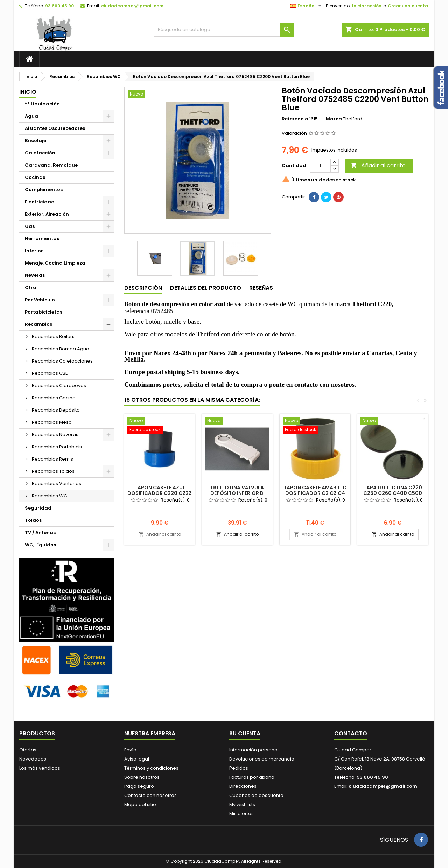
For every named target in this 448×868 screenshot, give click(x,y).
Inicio (28, 92)
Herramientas (42, 239)
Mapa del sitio (140, 804)
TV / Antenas (40, 533)
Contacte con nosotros (150, 795)
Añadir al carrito (378, 165)
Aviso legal (137, 759)
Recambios (38, 324)
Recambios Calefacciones (62, 361)
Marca (334, 119)
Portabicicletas (44, 312)
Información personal (254, 750)
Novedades (33, 759)
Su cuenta (245, 733)
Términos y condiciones (151, 768)
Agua (31, 116)
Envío (130, 750)
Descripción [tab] (143, 288)
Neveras (35, 275)
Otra (31, 288)
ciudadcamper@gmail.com (132, 6)
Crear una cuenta (408, 6)
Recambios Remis (52, 459)
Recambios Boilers (53, 337)
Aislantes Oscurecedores (55, 128)
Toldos (33, 520)
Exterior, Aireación (47, 214)
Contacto (351, 733)
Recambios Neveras (55, 435)
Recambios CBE (50, 373)
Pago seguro (139, 786)
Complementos (44, 190)
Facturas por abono (252, 777)
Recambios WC (50, 496)
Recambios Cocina (54, 398)
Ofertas (28, 750)
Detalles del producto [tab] (206, 288)
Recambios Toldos (53, 471)
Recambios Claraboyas (59, 386)
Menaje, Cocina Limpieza (55, 263)
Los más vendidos (40, 768)
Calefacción (40, 153)
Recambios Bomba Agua (61, 349)
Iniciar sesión (367, 6)
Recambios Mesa (52, 422)
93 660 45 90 (59, 6)
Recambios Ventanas (57, 484)
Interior (34, 251)
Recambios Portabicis (57, 447)
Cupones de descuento (256, 795)
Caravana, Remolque (51, 165)
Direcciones (243, 786)
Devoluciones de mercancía (262, 759)
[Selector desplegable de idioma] (307, 6)
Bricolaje (36, 141)
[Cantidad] (320, 166)
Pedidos (239, 768)
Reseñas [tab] (261, 288)
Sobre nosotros (142, 777)
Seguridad (38, 508)
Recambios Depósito (56, 410)
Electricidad (40, 202)
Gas (30, 226)
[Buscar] (224, 30)
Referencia (295, 119)
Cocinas (35, 177)
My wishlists (242, 804)
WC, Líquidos (40, 545)
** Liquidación (42, 104)
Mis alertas (241, 814)
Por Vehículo (40, 300)
